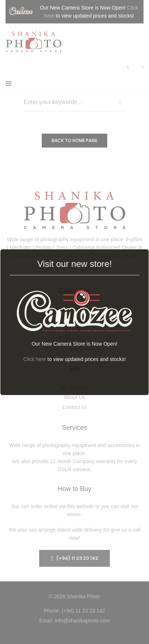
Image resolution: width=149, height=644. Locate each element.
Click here (34, 359)
